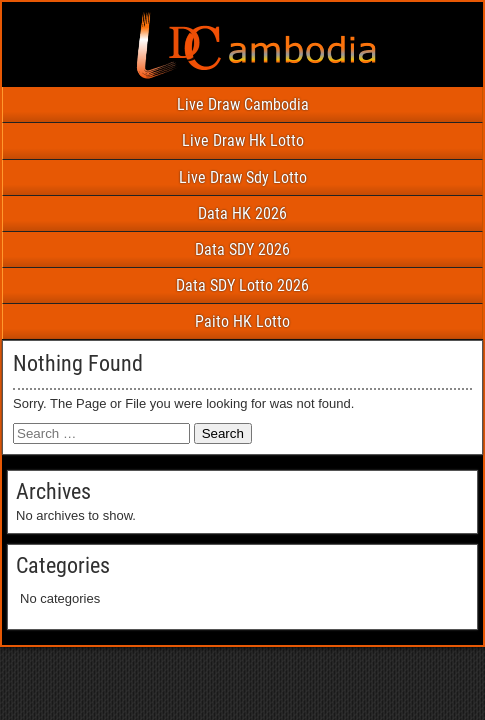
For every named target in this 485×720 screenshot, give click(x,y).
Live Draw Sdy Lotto (243, 177)
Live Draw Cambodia (243, 104)
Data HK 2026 (242, 213)
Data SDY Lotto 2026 (242, 285)
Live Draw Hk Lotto (243, 140)
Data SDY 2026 (242, 249)
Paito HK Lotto (242, 321)
